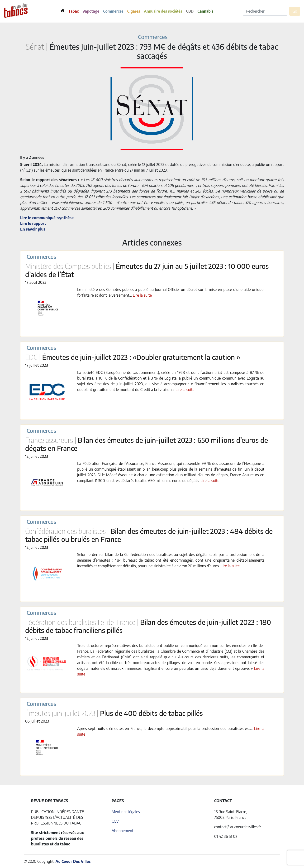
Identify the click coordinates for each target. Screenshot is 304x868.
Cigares (134, 11)
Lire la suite (142, 295)
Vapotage (91, 11)
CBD (190, 11)
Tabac (74, 11)
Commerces (113, 11)
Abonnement (123, 831)
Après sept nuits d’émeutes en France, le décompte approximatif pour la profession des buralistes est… (166, 728)
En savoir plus (33, 229)
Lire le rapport (33, 223)
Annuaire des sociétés (163, 11)
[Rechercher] (265, 11)
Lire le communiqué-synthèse (47, 218)
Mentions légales (126, 812)
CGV (115, 821)
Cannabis (205, 11)
